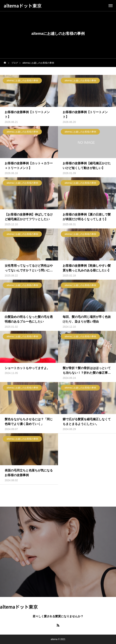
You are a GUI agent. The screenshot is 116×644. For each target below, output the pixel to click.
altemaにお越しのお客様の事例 (22, 81)
